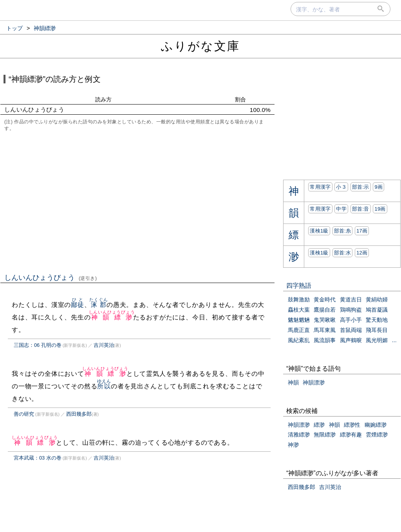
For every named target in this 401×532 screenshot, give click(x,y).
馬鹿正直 (299, 330)
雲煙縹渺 (377, 435)
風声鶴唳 (351, 340)
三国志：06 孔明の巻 (38, 345)
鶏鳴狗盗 (351, 310)
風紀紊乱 (299, 340)
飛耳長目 (377, 330)
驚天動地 (377, 320)
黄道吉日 (351, 299)
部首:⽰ (361, 187)
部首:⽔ (343, 253)
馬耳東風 (325, 330)
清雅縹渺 (299, 435)
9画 (378, 187)
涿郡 (98, 305)
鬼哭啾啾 (325, 320)
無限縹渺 (325, 435)
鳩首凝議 (377, 310)
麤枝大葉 (299, 310)
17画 (362, 231)
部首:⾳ (361, 209)
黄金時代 (325, 299)
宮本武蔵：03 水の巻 (38, 458)
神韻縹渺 (112, 317)
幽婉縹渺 (376, 425)
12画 (362, 253)
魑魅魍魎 (299, 320)
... (394, 340)
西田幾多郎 (79, 414)
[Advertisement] (137, 202)
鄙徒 (78, 305)
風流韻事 (325, 340)
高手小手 (351, 320)
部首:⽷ (343, 231)
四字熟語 (299, 286)
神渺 (293, 445)
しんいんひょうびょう (51, 278)
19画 (380, 209)
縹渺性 (352, 425)
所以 (104, 386)
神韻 (293, 382)
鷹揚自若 (325, 310)
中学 (341, 209)
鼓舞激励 (299, 299)
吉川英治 (104, 345)
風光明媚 (377, 340)
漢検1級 (319, 231)
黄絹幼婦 (377, 299)
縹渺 (319, 425)
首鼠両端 (351, 330)
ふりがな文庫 (200, 46)
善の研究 (24, 414)
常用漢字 (320, 187)
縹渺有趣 (351, 435)
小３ (341, 187)
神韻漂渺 (314, 382)
